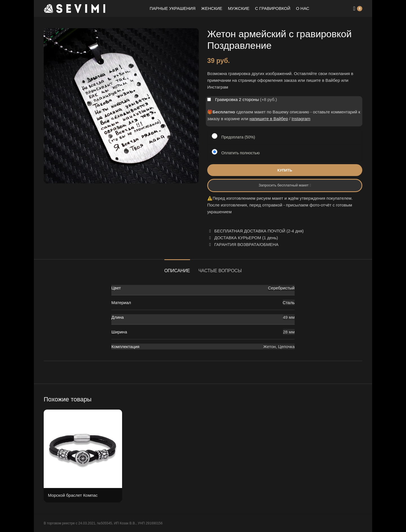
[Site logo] (75, 8)
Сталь (289, 303)
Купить (285, 170)
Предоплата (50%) (238, 137)
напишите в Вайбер (269, 119)
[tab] (177, 268)
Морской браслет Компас (73, 495)
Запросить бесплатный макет (285, 185)
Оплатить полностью (240, 153)
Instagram (301, 119)
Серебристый (281, 288)
